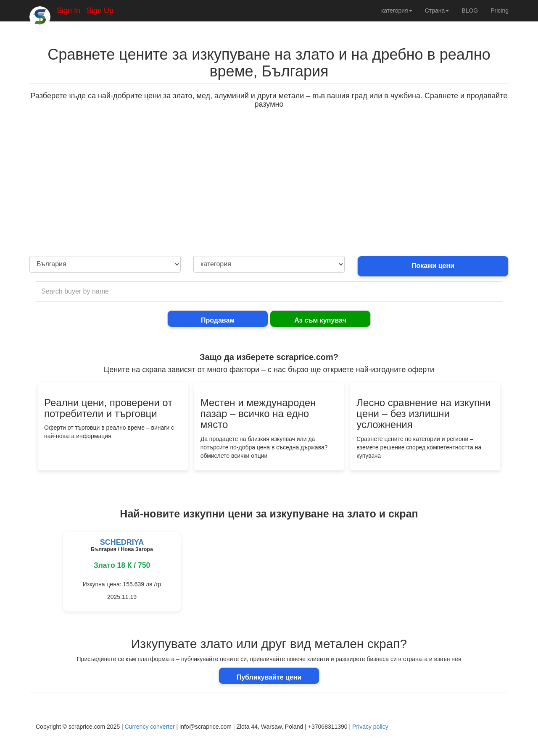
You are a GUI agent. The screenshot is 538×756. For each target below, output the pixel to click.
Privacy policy (370, 727)
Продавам (218, 320)
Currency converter (150, 727)
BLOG (470, 10)
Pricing (500, 10)
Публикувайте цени (269, 677)
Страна (437, 10)
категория (397, 10)
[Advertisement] (269, 193)
